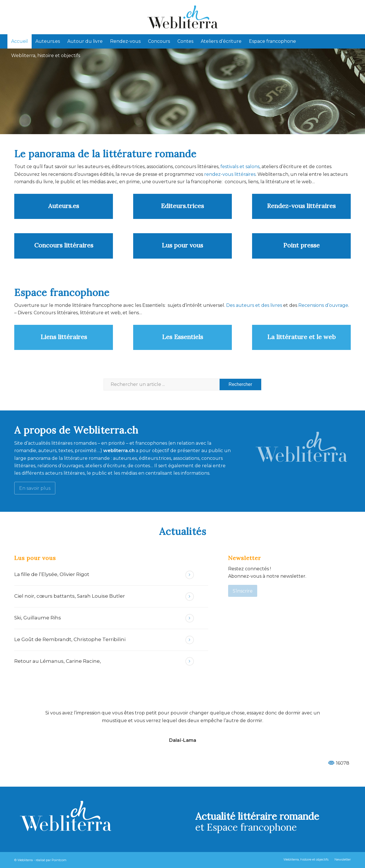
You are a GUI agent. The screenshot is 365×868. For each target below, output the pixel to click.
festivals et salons (240, 167)
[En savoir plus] (35, 488)
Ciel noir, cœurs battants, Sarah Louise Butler (70, 596)
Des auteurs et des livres (254, 305)
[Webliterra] (182, 17)
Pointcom (59, 860)
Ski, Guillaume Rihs (38, 618)
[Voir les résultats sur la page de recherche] (241, 384)
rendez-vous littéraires (230, 174)
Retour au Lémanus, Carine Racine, (58, 661)
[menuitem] (20, 41)
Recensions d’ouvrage (323, 305)
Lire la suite (190, 575)
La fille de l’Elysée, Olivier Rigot (52, 574)
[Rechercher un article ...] (183, 384)
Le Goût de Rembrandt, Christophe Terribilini (70, 639)
